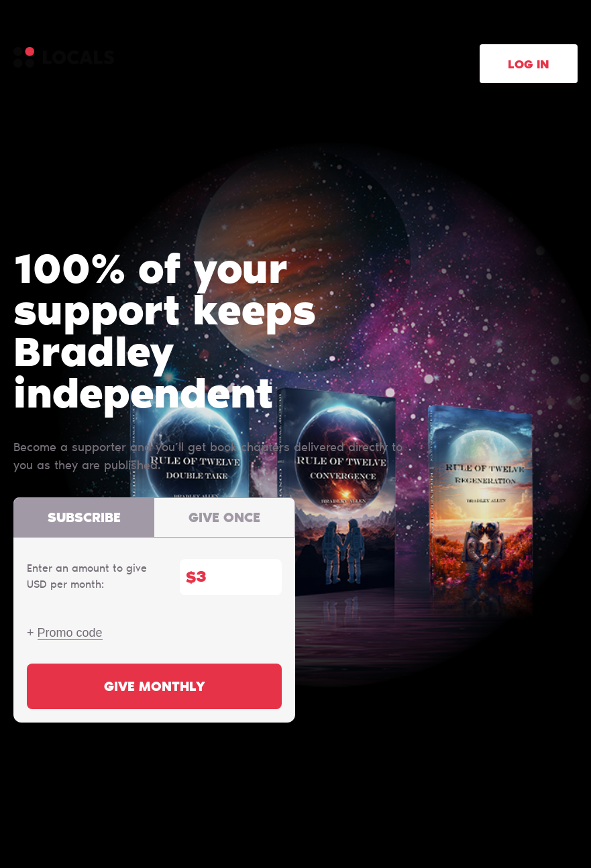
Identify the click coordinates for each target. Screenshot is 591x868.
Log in (529, 66)
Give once (224, 519)
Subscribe (84, 519)
